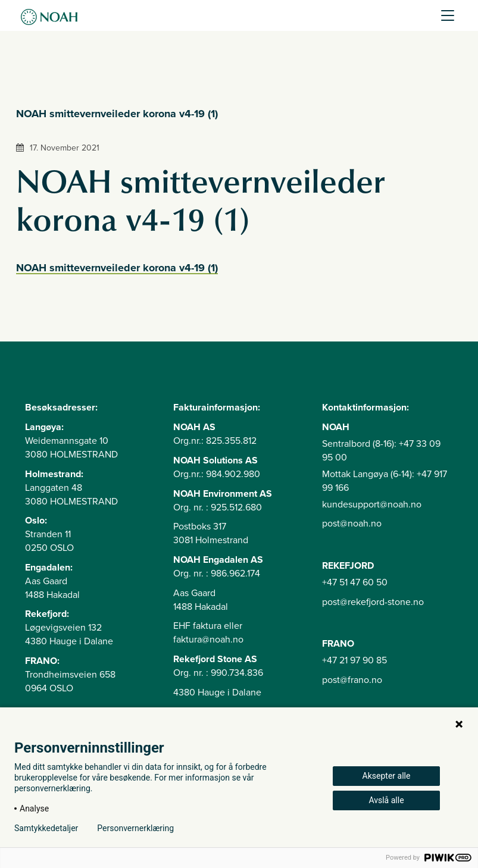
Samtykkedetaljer (46, 828)
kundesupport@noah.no (372, 504)
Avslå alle (386, 800)
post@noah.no (352, 524)
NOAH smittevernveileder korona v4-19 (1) (117, 268)
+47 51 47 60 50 (355, 582)
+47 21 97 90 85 (354, 660)
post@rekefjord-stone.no (373, 602)
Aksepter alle (387, 776)
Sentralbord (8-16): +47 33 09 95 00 (381, 451)
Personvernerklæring (135, 828)
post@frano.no (352, 680)
